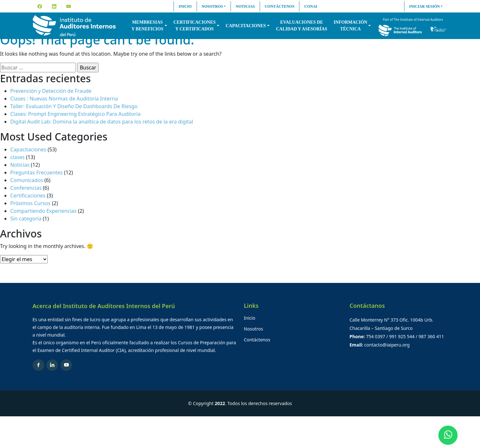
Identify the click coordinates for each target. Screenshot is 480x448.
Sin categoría (26, 219)
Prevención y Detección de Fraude (51, 91)
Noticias (245, 6)
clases (17, 157)
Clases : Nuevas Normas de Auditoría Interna (64, 99)
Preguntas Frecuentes (37, 172)
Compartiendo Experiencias (43, 211)
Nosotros (212, 6)
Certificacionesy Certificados (195, 26)
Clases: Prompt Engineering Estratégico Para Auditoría (75, 114)
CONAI (311, 6)
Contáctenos (280, 6)
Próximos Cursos (30, 203)
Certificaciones (28, 196)
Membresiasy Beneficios (147, 26)
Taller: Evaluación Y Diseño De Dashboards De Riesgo (74, 106)
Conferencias (26, 188)
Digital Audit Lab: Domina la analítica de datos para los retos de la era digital (102, 122)
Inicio (185, 6)
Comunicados (27, 180)
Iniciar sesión (425, 6)
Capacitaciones (246, 26)
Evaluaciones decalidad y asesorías (302, 26)
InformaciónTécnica (350, 26)
